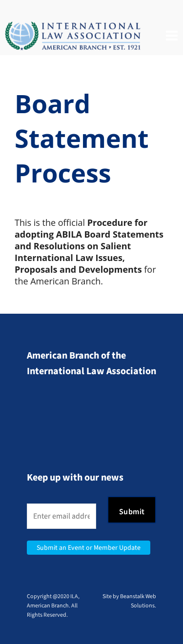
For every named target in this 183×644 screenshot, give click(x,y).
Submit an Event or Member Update (89, 548)
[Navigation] (172, 36)
